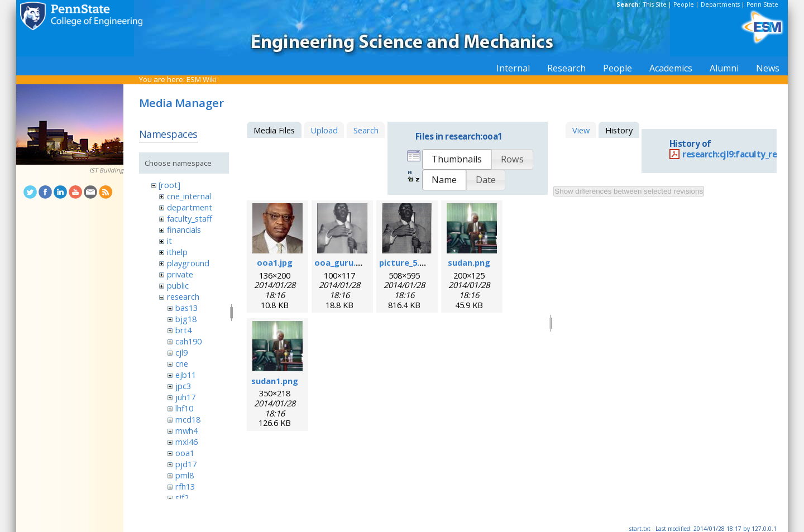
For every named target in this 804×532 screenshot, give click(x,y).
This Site (655, 4)
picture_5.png (407, 262)
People (684, 4)
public (178, 285)
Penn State (762, 4)
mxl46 (186, 442)
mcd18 (188, 419)
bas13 (186, 308)
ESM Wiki (202, 79)
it (169, 241)
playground (188, 263)
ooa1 (185, 453)
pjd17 (186, 464)
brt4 (183, 330)
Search (366, 130)
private (180, 274)
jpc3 (183, 386)
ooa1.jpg (275, 262)
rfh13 (185, 486)
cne (182, 363)
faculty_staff (190, 218)
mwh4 (186, 430)
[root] (169, 185)
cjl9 (181, 352)
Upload (324, 130)
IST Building (106, 170)
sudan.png (469, 262)
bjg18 (186, 319)
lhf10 (184, 408)
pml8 (185, 475)
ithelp (177, 252)
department (190, 207)
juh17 (185, 397)
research (183, 296)
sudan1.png (275, 381)
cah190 (188, 341)
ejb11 (186, 375)
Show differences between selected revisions (629, 191)
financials (184, 229)
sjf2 (182, 497)
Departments (720, 4)
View (581, 130)
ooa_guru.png (343, 262)
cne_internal (189, 196)
